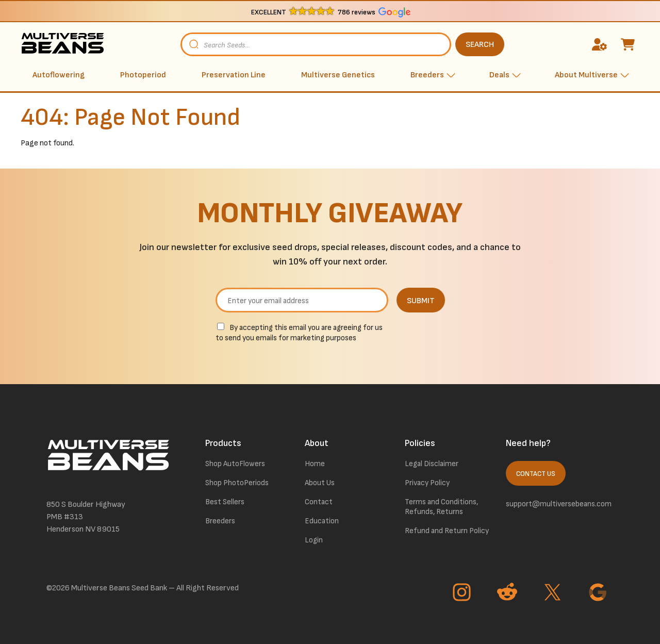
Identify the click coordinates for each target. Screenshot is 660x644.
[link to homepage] (64, 44)
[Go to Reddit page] (508, 593)
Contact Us (536, 474)
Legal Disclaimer (432, 464)
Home (315, 464)
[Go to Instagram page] (463, 593)
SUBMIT (421, 301)
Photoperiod (143, 75)
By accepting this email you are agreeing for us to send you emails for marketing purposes (299, 333)
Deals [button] (499, 75)
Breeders (220, 521)
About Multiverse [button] (586, 75)
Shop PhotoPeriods (237, 483)
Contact (319, 502)
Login (314, 540)
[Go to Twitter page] (554, 593)
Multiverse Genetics (338, 75)
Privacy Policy (427, 483)
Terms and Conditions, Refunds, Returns (441, 507)
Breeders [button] (427, 75)
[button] (330, 12)
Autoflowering (59, 75)
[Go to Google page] (599, 593)
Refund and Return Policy (447, 531)
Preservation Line (234, 75)
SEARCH (480, 45)
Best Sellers (225, 502)
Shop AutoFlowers (235, 464)
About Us (320, 483)
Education (322, 521)
